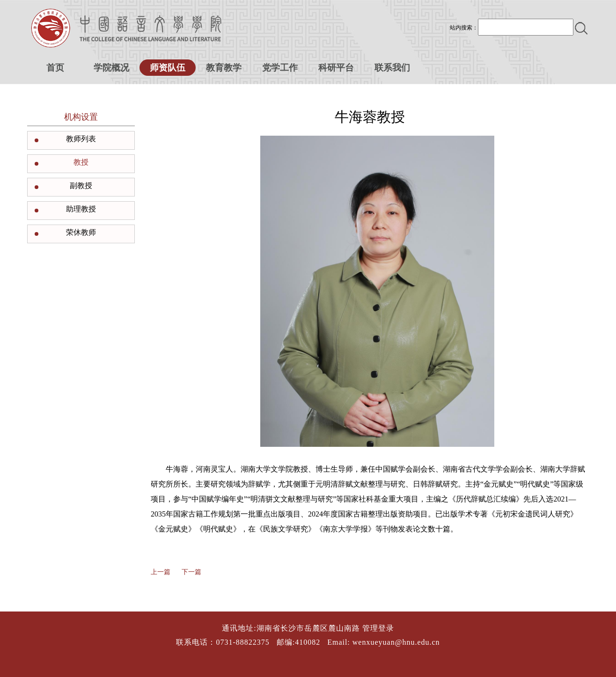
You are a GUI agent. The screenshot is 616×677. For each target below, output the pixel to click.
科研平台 (336, 68)
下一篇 (191, 572)
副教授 (81, 186)
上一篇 (161, 572)
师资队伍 (168, 68)
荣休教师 (81, 232)
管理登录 (378, 628)
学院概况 (111, 68)
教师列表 (81, 139)
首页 (55, 68)
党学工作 (280, 68)
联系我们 (392, 68)
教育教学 (224, 68)
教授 (81, 162)
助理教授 (81, 209)
